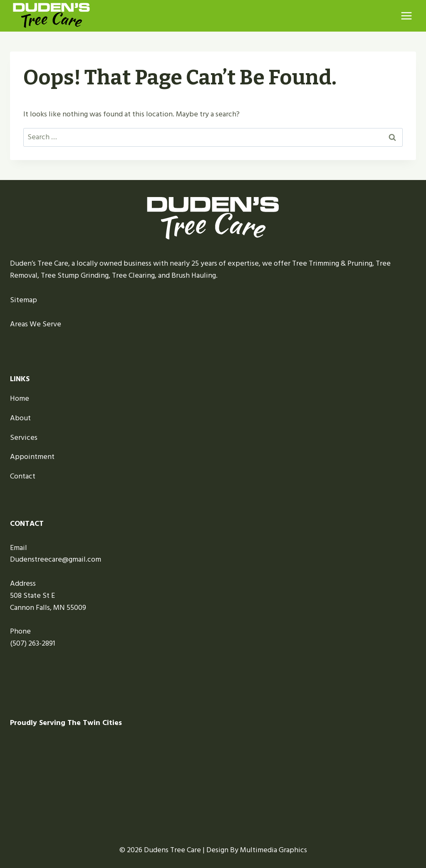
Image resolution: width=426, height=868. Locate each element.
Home (20, 398)
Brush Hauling (194, 275)
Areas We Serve (36, 324)
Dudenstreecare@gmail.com (56, 559)
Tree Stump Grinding (75, 275)
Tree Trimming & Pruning (332, 263)
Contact (23, 476)
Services (24, 438)
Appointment (32, 457)
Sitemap (24, 300)
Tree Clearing (133, 275)
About (20, 418)
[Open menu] (406, 16)
